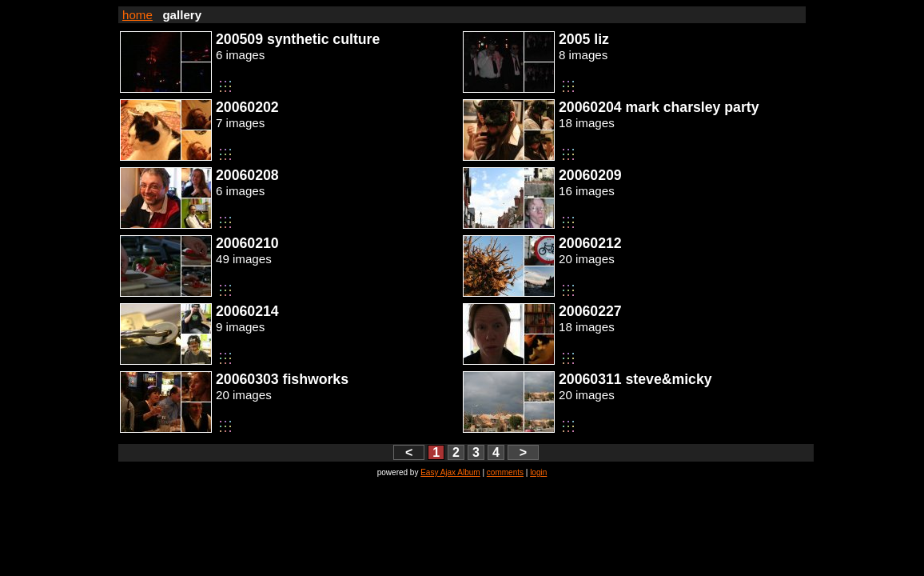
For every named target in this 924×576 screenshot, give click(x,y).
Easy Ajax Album (450, 472)
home (137, 15)
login (538, 472)
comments (505, 472)
